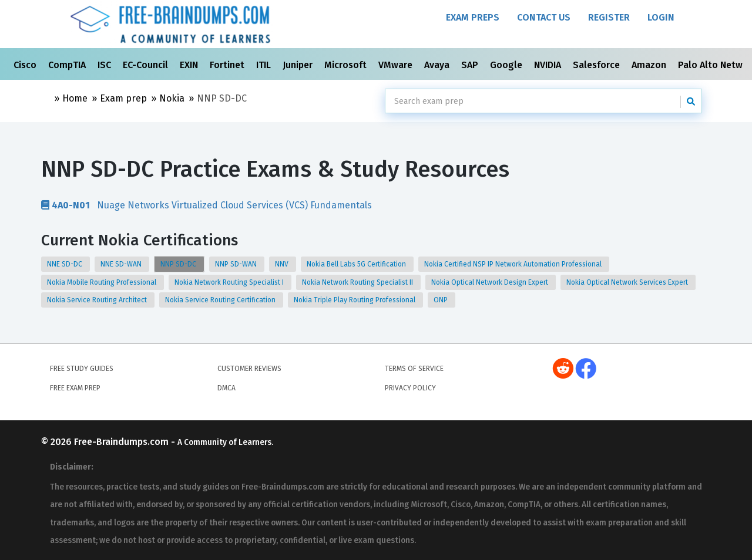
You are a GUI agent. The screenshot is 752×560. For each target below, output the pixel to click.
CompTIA (68, 65)
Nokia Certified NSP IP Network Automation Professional (514, 264)
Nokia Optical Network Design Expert (491, 282)
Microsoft (347, 65)
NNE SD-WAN (122, 264)
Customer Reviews (249, 369)
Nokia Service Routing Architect (98, 300)
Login (661, 17)
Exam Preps (473, 17)
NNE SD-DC (66, 264)
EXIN (190, 65)
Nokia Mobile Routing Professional (103, 282)
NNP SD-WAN (237, 264)
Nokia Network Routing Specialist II (358, 282)
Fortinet (228, 65)
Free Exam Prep (75, 388)
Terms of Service (414, 369)
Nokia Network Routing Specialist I (230, 282)
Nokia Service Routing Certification (221, 300)
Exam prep (123, 98)
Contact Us (544, 17)
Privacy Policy (410, 388)
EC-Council (147, 65)
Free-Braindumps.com (122, 442)
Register (609, 17)
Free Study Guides (82, 369)
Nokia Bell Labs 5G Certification (357, 264)
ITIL (265, 65)
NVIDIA (549, 65)
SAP (471, 65)
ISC (105, 65)
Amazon (650, 65)
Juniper (299, 65)
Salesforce (597, 65)
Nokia (172, 98)
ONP (442, 300)
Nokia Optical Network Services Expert (628, 282)
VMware (397, 65)
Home (75, 98)
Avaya (438, 65)
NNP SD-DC (179, 264)
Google (507, 65)
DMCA (226, 388)
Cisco (26, 65)
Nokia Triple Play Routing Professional (355, 300)
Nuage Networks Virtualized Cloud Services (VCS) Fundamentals (207, 205)
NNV (283, 264)
